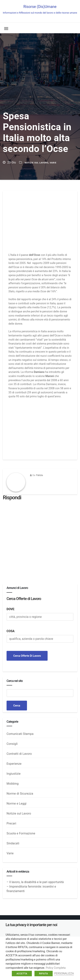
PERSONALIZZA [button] (64, 973)
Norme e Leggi (16, 804)
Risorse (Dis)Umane (40, 9)
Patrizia (39, 475)
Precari (11, 823)
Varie (53, 163)
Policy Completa (56, 968)
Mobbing (13, 784)
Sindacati (13, 843)
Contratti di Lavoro (19, 754)
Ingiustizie (14, 774)
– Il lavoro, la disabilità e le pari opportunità (35, 882)
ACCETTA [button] (22, 974)
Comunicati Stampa (20, 734)
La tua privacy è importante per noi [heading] (31, 925)
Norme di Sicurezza (20, 794)
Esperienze (14, 764)
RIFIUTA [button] (44, 974)
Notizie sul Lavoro (36, 163)
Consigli (12, 744)
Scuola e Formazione (21, 833)
